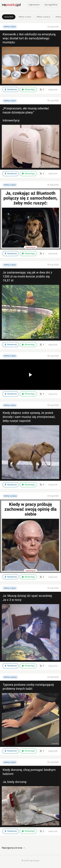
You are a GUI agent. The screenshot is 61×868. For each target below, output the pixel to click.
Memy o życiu (25, 17)
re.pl (11, 5)
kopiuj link (53, 90)
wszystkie (9, 17)
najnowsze (34, 5)
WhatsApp (28, 89)
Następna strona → (14, 848)
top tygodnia (51, 5)
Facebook (10, 89)
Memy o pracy (43, 17)
